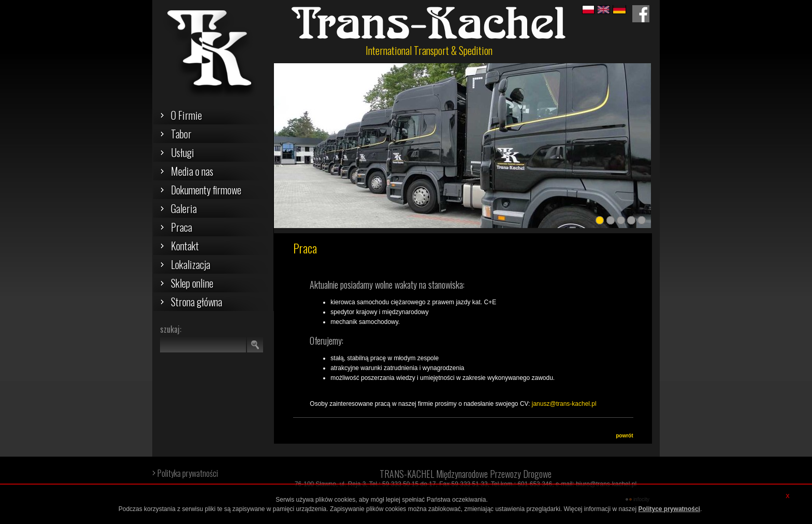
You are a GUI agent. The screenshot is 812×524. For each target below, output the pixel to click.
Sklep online (192, 283)
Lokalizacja (191, 264)
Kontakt (185, 246)
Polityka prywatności (188, 473)
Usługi (183, 152)
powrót (624, 436)
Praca (182, 227)
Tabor (181, 134)
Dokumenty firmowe (206, 190)
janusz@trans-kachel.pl (564, 404)
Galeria (184, 208)
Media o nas (192, 171)
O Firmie (186, 115)
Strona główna (197, 302)
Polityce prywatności (669, 509)
